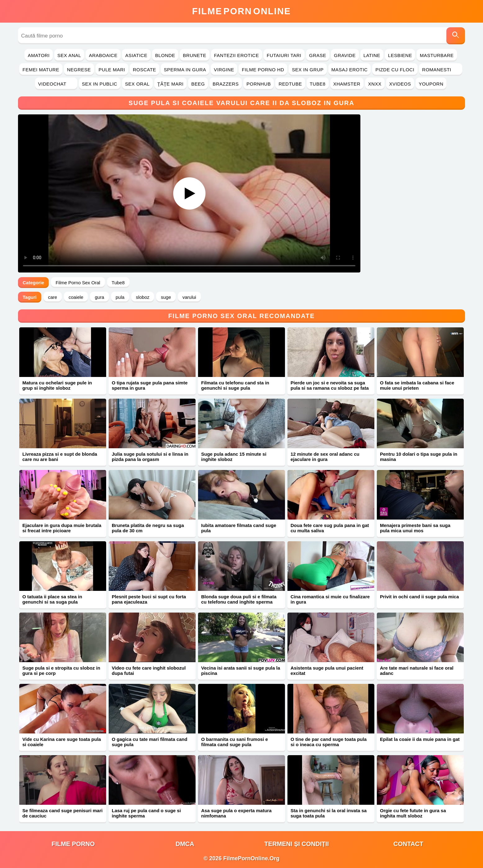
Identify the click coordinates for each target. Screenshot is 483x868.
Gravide (345, 55)
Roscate (144, 70)
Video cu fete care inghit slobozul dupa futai (149, 671)
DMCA (185, 844)
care (53, 297)
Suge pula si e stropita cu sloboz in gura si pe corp (61, 671)
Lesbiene (400, 55)
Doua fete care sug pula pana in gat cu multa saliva (330, 528)
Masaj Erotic (350, 70)
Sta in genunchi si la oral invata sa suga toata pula (329, 813)
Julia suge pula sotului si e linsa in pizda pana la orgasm (150, 457)
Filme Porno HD (263, 70)
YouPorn (431, 84)
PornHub (259, 84)
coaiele (76, 297)
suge (166, 297)
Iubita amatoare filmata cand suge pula (239, 528)
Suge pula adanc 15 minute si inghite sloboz (234, 457)
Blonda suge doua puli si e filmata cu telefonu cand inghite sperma (239, 599)
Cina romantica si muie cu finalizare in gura (330, 599)
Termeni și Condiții (297, 844)
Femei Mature (41, 70)
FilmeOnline (241, 11)
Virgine (224, 70)
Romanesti (441, 70)
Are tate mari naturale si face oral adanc (417, 671)
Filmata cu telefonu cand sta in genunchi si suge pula (235, 385)
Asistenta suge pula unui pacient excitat (327, 671)
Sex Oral (137, 84)
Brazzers (226, 84)
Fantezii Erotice (237, 55)
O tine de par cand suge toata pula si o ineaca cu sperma (329, 742)
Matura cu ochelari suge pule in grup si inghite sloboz (57, 385)
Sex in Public (100, 84)
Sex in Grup (308, 70)
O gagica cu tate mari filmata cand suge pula (149, 742)
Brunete (194, 55)
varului (189, 297)
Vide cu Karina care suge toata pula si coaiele (62, 742)
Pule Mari (112, 70)
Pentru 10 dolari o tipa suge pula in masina (419, 457)
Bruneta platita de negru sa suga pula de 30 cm (148, 528)
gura (99, 297)
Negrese (79, 70)
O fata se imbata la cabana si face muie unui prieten (417, 385)
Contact (408, 844)
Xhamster (347, 84)
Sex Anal (69, 55)
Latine (372, 55)
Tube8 (318, 84)
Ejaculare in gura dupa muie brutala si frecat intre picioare (62, 528)
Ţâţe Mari (171, 84)
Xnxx (375, 84)
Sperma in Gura (185, 70)
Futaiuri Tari (284, 55)
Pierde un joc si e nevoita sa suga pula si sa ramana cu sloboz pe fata (330, 385)
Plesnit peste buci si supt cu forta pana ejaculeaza (149, 599)
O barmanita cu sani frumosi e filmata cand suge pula (235, 742)
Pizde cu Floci (395, 70)
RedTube (290, 84)
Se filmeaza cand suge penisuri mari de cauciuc (62, 813)
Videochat (56, 84)
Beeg (198, 84)
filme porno (73, 844)
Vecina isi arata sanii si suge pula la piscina (241, 671)
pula (120, 297)
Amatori (38, 55)
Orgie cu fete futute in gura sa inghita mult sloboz (413, 813)
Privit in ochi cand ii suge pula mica (419, 597)
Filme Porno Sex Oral (78, 283)
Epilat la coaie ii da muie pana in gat (420, 739)
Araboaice (103, 55)
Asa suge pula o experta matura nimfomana (236, 813)
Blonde (165, 55)
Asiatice (136, 55)
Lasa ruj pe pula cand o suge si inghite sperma (146, 813)
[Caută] (456, 36)
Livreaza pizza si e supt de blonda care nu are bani (60, 457)
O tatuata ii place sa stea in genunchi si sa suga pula (52, 599)
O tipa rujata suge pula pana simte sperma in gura (150, 385)
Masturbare (437, 55)
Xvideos (400, 84)
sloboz (143, 297)
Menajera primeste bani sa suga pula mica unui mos (415, 528)
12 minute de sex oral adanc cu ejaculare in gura (325, 457)
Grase (318, 55)
